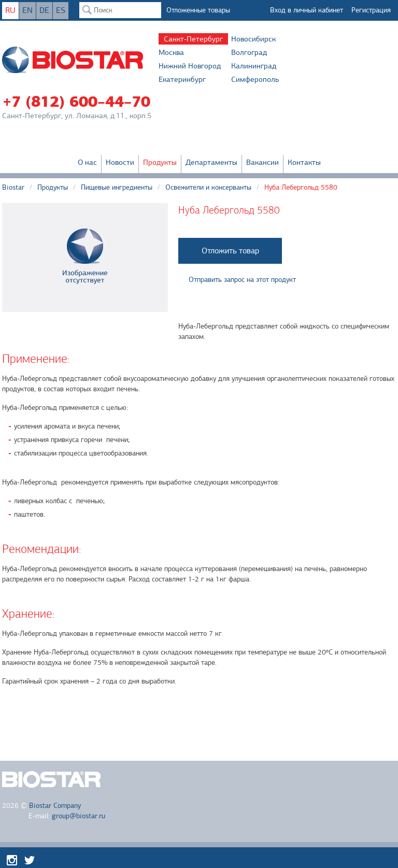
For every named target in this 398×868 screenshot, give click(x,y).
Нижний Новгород (190, 66)
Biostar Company (55, 806)
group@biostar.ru (79, 816)
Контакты (304, 162)
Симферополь (255, 79)
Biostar (13, 187)
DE (44, 10)
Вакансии (262, 162)
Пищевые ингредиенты (117, 187)
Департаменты (211, 162)
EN (27, 10)
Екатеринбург (182, 79)
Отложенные (198, 10)
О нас (87, 162)
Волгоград (249, 52)
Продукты (160, 162)
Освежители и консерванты (208, 187)
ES (61, 10)
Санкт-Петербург (193, 39)
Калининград (254, 66)
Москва (171, 52)
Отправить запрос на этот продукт (242, 280)
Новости (120, 162)
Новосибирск (253, 39)
